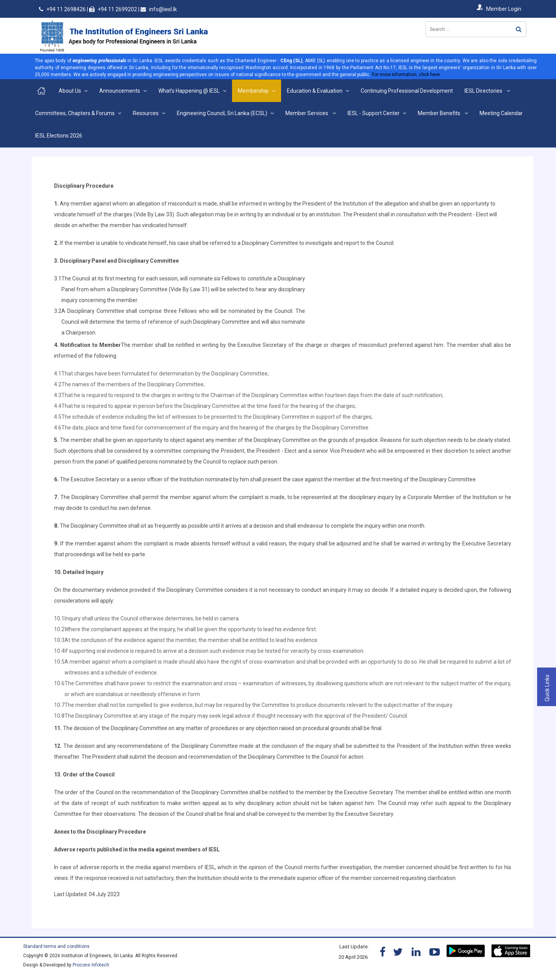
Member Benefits (440, 113)
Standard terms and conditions (56, 946)
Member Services (307, 113)
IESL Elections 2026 (59, 136)
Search (519, 29)
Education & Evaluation (315, 91)
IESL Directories (484, 91)
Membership (253, 91)
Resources (146, 113)
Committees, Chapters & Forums (75, 113)
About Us (70, 91)
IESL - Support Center (374, 113)
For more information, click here (406, 75)
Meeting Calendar (501, 113)
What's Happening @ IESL (189, 91)
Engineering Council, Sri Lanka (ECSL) (222, 113)
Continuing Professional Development (407, 91)
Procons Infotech (91, 965)
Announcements (120, 91)
